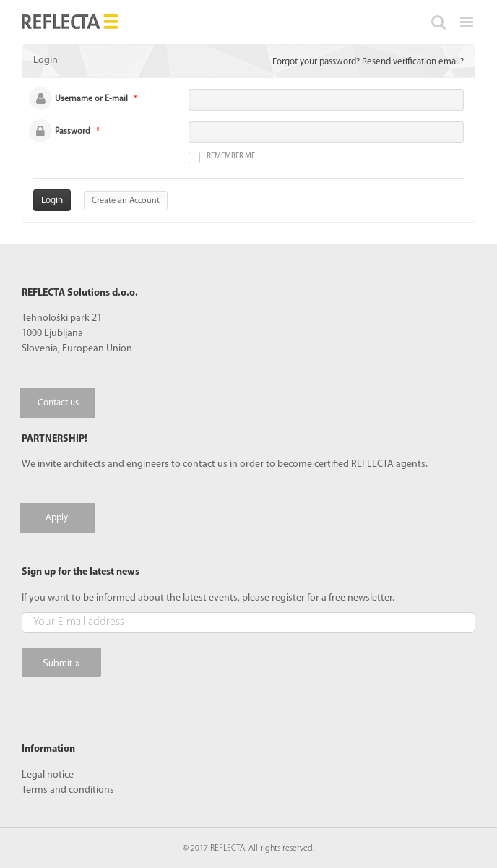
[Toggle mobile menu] (468, 22)
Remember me (222, 158)
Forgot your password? (316, 62)
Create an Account (126, 201)
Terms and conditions (68, 790)
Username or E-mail (91, 99)
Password (73, 132)
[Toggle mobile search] (438, 22)
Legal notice (48, 775)
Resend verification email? (413, 62)
